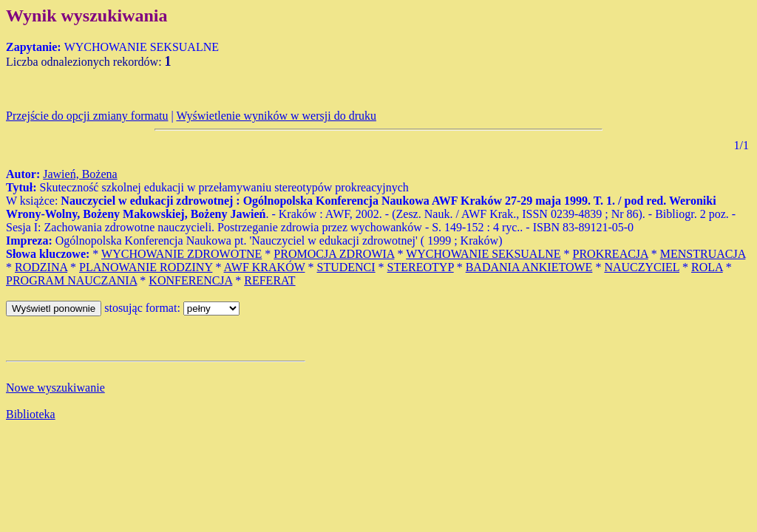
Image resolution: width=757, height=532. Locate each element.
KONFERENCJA (190, 280)
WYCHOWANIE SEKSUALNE (483, 254)
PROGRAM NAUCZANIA (71, 280)
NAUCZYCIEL (642, 267)
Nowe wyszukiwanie (55, 388)
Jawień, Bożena (80, 174)
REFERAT (269, 280)
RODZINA (41, 267)
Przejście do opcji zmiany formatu (87, 116)
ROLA (707, 267)
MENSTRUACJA (703, 254)
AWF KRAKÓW (265, 267)
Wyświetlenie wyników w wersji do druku (276, 116)
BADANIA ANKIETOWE (529, 267)
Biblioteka (31, 414)
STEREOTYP (421, 267)
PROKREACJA (611, 254)
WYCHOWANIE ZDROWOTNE (181, 254)
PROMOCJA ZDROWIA (334, 254)
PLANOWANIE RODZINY (146, 267)
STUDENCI (346, 267)
